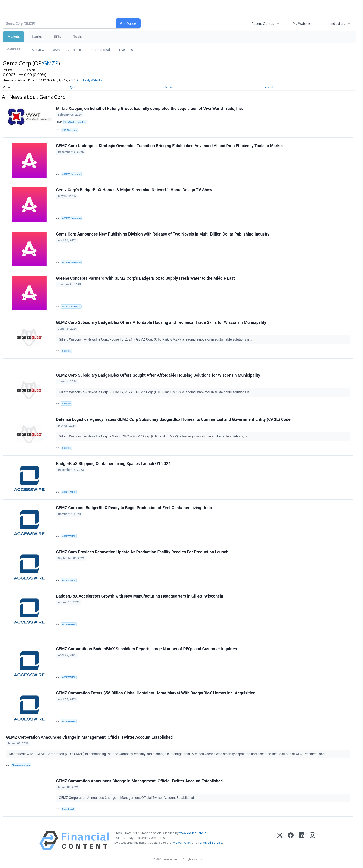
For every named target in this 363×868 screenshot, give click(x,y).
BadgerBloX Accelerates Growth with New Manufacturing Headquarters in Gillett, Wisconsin (140, 596)
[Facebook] (291, 841)
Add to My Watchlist (90, 80)
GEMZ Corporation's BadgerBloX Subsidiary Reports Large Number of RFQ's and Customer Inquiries (147, 649)
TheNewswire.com (21, 765)
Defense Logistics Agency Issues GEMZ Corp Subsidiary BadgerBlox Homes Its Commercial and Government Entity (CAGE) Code (173, 419)
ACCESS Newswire (71, 174)
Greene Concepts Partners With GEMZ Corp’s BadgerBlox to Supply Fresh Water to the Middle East (145, 278)
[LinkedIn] (302, 841)
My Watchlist (302, 23)
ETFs (57, 37)
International (100, 50)
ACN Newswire (69, 130)
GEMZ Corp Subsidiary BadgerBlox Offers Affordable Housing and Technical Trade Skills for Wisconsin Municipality (161, 322)
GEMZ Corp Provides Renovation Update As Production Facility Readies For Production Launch (142, 552)
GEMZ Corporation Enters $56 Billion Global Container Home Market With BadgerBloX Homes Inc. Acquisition (156, 693)
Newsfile (66, 351)
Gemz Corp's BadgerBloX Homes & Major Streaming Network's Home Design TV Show (134, 190)
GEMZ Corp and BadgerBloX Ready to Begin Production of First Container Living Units (134, 508)
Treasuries (125, 50)
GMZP (51, 63)
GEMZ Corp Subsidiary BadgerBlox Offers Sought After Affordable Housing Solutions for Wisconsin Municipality (158, 375)
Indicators (338, 23)
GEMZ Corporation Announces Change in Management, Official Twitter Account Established (89, 737)
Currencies (75, 50)
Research (267, 87)
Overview (37, 50)
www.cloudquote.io (193, 833)
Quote (75, 87)
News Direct (68, 809)
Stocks (37, 37)
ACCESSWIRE (69, 492)
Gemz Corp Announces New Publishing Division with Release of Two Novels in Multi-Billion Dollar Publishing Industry (163, 234)
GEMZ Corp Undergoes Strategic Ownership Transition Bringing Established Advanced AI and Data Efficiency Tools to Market (169, 146)
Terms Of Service (210, 843)
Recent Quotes (263, 23)
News (56, 50)
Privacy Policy (181, 843)
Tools (77, 37)
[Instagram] (312, 841)
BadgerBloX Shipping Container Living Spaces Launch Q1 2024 (113, 464)
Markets (14, 37)
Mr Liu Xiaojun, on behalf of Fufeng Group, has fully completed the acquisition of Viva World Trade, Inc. (149, 108)
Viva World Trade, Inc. (75, 122)
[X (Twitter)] (280, 841)
